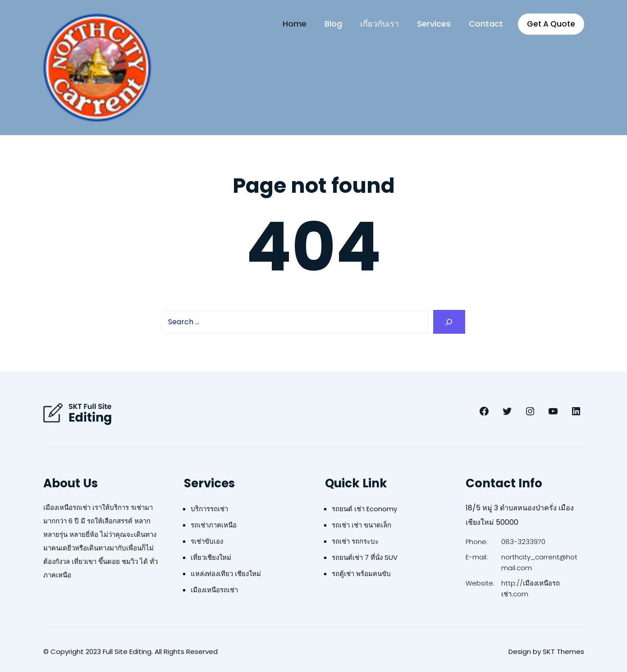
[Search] (449, 322)
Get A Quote (551, 24)
